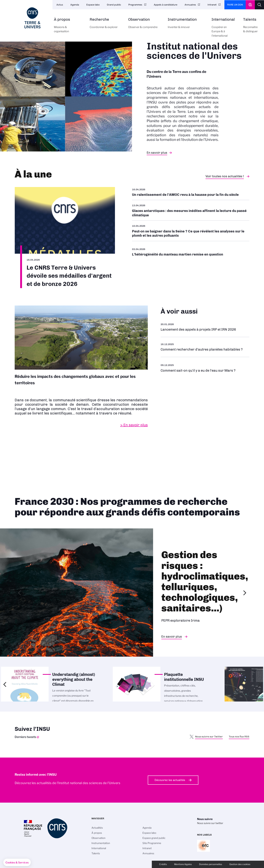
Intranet (212, 5)
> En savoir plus (134, 425)
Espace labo (93, 5)
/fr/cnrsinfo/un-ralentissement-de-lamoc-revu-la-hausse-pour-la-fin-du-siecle (191, 194)
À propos (68, 27)
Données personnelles (211, 864)
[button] (17, 863)
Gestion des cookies (240, 864)
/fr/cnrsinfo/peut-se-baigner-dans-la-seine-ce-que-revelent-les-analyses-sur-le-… (191, 231)
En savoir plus (157, 153)
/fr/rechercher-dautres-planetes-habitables (205, 347)
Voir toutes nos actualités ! (225, 176)
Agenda (75, 5)
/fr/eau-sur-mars (205, 368)
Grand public (114, 5)
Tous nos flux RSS (239, 736)
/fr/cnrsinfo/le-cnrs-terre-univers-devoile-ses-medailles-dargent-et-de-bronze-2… (65, 238)
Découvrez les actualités (170, 780)
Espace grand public (154, 838)
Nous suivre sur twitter (210, 823)
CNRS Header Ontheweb (250, 5)
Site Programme (152, 843)
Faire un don (235, 5)
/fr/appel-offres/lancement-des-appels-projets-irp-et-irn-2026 (205, 327)
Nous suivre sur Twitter (209, 736)
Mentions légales (183, 864)
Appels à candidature (166, 5)
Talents (250, 27)
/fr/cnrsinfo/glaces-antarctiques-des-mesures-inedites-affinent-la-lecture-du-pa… (191, 210)
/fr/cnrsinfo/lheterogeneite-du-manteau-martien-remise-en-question (191, 252)
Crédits (163, 864)
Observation (144, 25)
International (223, 30)
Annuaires (190, 5)
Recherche (105, 25)
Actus (60, 5)
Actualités (97, 828)
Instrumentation (186, 25)
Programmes (135, 5)
